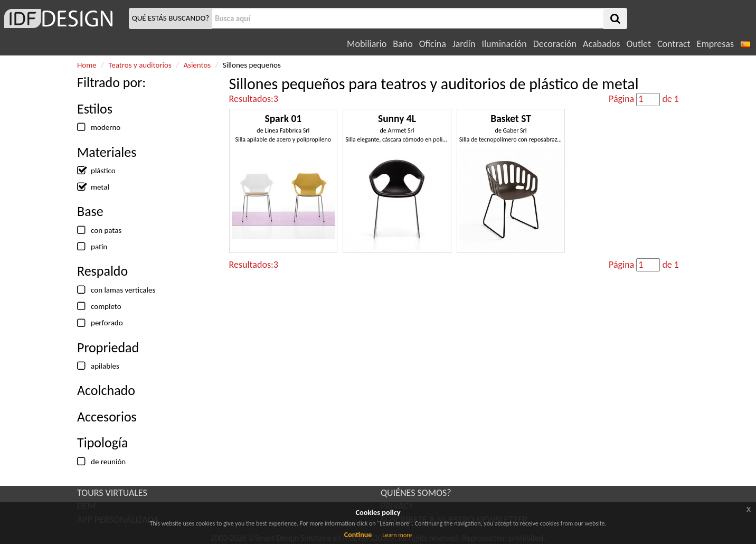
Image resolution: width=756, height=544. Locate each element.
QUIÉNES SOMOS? (416, 493)
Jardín (464, 44)
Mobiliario (367, 44)
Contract (674, 44)
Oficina (433, 44)
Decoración (555, 44)
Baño (403, 44)
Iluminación (504, 44)
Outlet (639, 44)
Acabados (602, 44)
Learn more (397, 535)
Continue (358, 535)
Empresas (715, 44)
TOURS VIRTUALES (112, 493)
